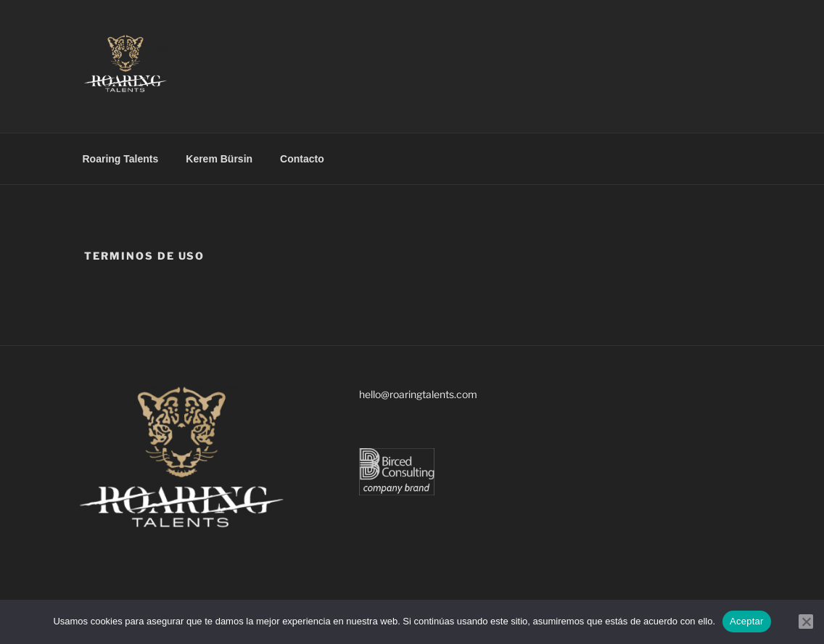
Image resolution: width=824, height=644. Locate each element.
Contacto (302, 159)
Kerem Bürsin (219, 159)
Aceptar (747, 621)
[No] (806, 622)
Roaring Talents (121, 159)
